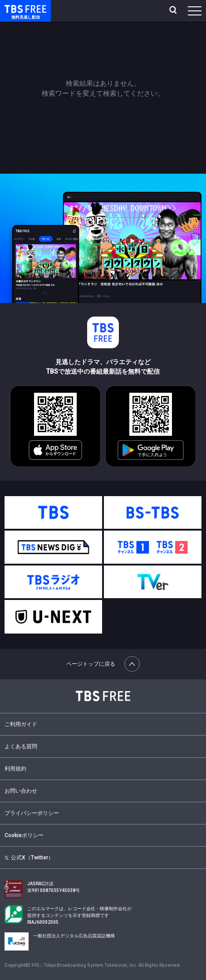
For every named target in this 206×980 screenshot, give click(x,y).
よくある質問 (21, 746)
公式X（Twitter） (29, 858)
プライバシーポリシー (32, 813)
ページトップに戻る (103, 664)
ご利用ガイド (21, 724)
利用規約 (15, 769)
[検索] (174, 11)
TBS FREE (15, 8)
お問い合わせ (21, 791)
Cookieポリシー (24, 835)
